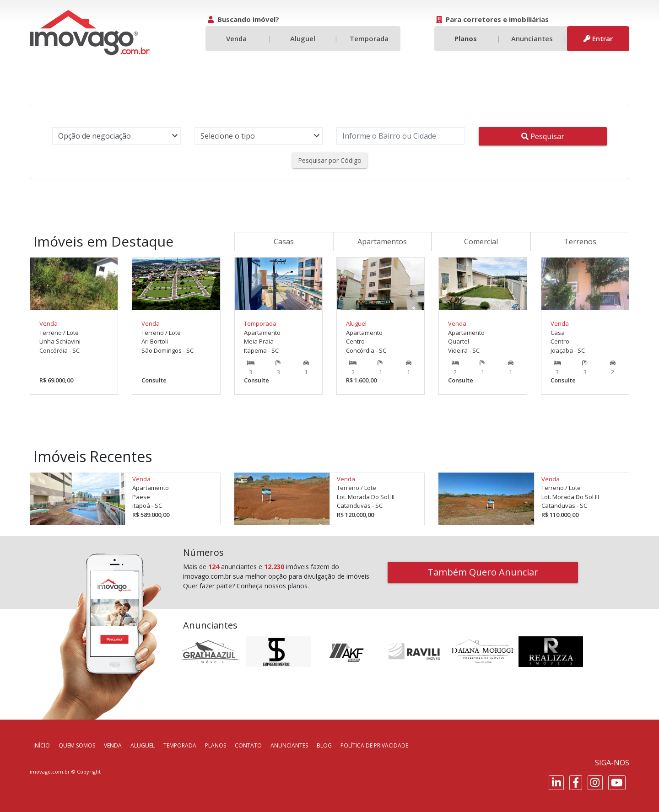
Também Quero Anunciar (483, 572)
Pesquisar (543, 136)
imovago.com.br (50, 772)
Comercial (481, 242)
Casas (284, 242)
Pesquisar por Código (330, 160)
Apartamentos (382, 242)
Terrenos (580, 242)
